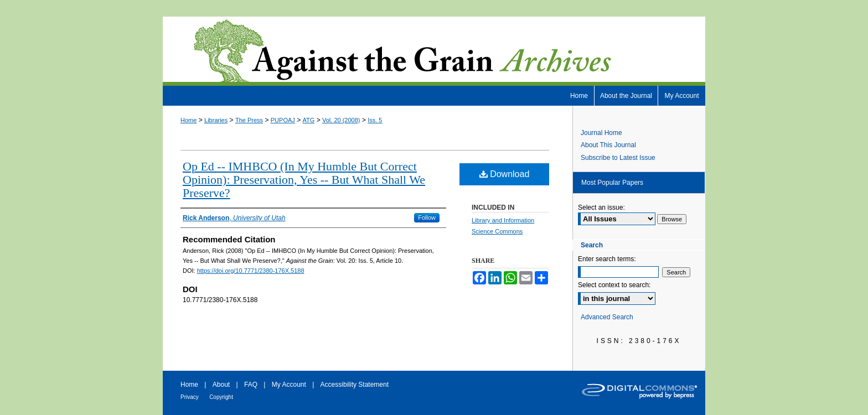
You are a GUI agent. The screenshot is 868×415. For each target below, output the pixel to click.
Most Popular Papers (612, 183)
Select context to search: (614, 285)
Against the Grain (434, 51)
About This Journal (608, 145)
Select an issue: (601, 207)
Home (188, 120)
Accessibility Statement (355, 385)
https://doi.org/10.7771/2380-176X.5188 (251, 271)
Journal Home (601, 133)
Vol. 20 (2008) (341, 120)
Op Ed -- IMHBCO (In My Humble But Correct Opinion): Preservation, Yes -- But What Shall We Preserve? (304, 180)
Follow (427, 217)
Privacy (190, 397)
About (221, 385)
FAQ (251, 385)
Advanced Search (607, 317)
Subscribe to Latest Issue (618, 158)
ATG (309, 120)
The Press (249, 120)
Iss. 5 (375, 120)
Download (505, 174)
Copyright (221, 397)
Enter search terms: (607, 259)
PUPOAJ (283, 120)
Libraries (216, 120)
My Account (289, 385)
